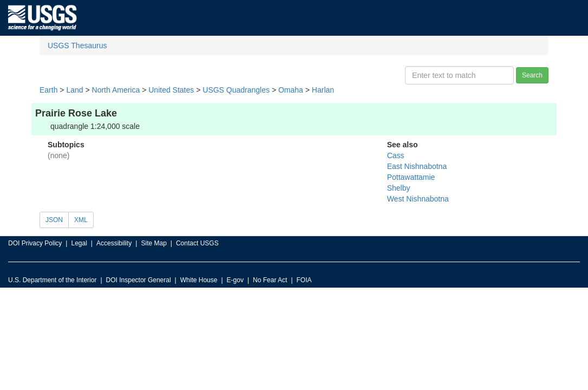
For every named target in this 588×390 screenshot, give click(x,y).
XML (81, 220)
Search (532, 75)
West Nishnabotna (418, 199)
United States (171, 90)
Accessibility (114, 243)
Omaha (291, 90)
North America (116, 90)
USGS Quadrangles (236, 90)
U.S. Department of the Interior (52, 280)
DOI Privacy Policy (35, 243)
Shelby (399, 188)
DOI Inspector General (139, 280)
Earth (48, 90)
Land (74, 90)
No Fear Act (270, 280)
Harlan (323, 90)
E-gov (235, 280)
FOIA (304, 280)
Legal (79, 243)
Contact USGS (197, 243)
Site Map (153, 243)
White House (199, 280)
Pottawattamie (411, 177)
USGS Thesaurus (77, 45)
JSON (54, 220)
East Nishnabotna (417, 166)
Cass (396, 155)
